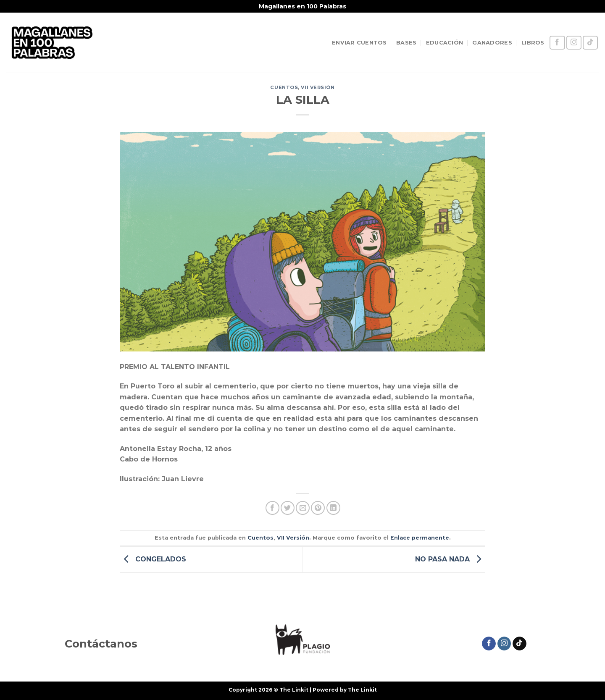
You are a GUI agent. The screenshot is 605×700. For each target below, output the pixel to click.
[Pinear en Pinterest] (318, 508)
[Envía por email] (303, 508)
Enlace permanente (420, 538)
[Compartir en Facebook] (272, 508)
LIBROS (533, 43)
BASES (406, 43)
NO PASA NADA (450, 559)
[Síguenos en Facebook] (557, 43)
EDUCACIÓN (445, 43)
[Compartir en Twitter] (288, 508)
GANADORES (492, 43)
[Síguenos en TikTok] (590, 43)
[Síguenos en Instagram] (574, 43)
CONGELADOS (153, 559)
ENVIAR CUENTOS (359, 43)
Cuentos (284, 87)
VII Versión (318, 87)
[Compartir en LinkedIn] (333, 508)
